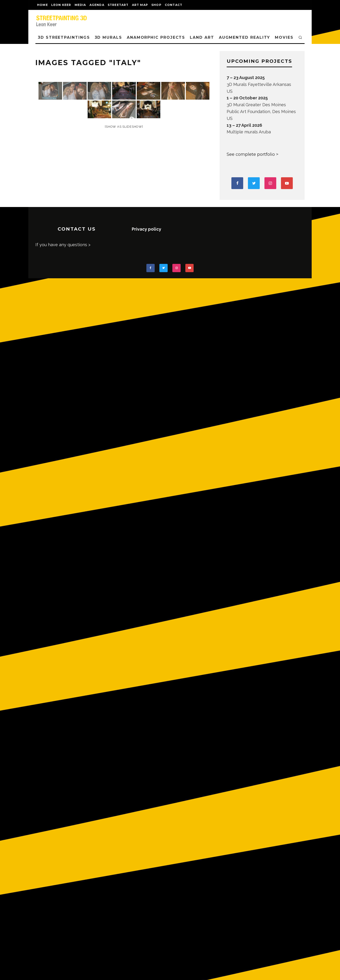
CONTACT (174, 5)
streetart (118, 5)
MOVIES (284, 37)
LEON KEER (61, 5)
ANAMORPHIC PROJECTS (156, 37)
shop (156, 5)
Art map (140, 5)
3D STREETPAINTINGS (64, 37)
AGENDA (97, 5)
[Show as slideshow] (124, 127)
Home (42, 5)
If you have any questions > (63, 245)
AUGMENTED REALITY (245, 37)
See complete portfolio (251, 154)
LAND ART (202, 37)
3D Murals (108, 37)
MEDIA (80, 5)
